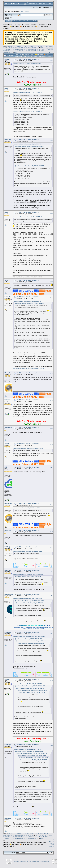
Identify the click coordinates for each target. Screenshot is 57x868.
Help (14, 21)
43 (42, 48)
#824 (51, 213)
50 (15, 49)
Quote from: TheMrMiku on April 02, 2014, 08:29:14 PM (28, 448)
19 (37, 46)
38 (32, 48)
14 (27, 46)
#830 (51, 445)
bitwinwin (8, 818)
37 (30, 48)
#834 (51, 548)
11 (22, 46)
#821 (51, 60)
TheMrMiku (8, 427)
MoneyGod (8, 373)
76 (23, 51)
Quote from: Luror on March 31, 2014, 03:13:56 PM (27, 301)
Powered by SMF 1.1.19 (21, 862)
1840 (16, 52)
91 (10, 52)
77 (25, 51)
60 (34, 49)
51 (17, 49)
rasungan (8, 530)
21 (40, 46)
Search (19, 21)
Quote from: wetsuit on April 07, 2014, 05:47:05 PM (27, 749)
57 (28, 49)
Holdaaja (8, 547)
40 (36, 48)
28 (13, 48)
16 (31, 46)
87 (43, 51)
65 (43, 49)
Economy (17, 25)
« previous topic (49, 47)
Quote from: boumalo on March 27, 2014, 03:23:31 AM (28, 93)
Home (9, 21)
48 (12, 49)
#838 (51, 680)
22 (42, 46)
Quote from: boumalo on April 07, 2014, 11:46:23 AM (28, 599)
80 (30, 51)
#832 (51, 504)
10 (20, 46)
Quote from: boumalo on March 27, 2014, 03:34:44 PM (28, 217)
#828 (51, 401)
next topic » (51, 49)
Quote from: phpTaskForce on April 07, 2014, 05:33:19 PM (29, 637)
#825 (51, 281)
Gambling (34, 25)
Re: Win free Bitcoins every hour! (28, 59)
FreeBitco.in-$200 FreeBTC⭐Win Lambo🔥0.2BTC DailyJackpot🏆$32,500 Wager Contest (27, 27)
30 (17, 48)
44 (4, 49)
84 (38, 51)
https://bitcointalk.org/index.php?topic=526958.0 (28, 368)
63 (39, 49)
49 (13, 49)
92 (12, 52)
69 (10, 51)
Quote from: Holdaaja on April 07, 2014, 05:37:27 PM (28, 684)
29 (15, 48)
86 (41, 51)
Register (29, 21)
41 (38, 48)
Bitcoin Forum (8, 25)
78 (26, 51)
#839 (51, 746)
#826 (51, 298)
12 (24, 46)
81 (32, 51)
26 (10, 48)
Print (51, 52)
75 (21, 51)
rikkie (6, 467)
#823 (51, 140)
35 (26, 48)
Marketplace (26, 25)
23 (4, 48)
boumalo (8, 140)
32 (21, 48)
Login (24, 21)
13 (25, 46)
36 (28, 48)
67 (6, 51)
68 (8, 51)
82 (34, 51)
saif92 (7, 280)
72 (15, 51)
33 (23, 48)
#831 (51, 468)
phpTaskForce (9, 594)
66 (4, 51)
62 (38, 49)
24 (6, 48)
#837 (51, 633)
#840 (51, 819)
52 (19, 49)
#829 (51, 428)
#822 (51, 89)
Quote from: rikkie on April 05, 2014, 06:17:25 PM (27, 508)
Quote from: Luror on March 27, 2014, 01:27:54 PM (27, 144)
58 (30, 49)
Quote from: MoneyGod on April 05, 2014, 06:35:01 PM (28, 575)
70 (12, 51)
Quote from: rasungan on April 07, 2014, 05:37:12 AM (28, 551)
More (35, 21)
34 (25, 48)
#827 (51, 374)
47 (10, 49)
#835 (51, 571)
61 (36, 49)
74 (19, 51)
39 (34, 48)
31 (19, 48)
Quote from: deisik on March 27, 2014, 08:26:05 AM (27, 64)
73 (17, 51)
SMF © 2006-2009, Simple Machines (39, 862)
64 (41, 49)
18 (35, 46)
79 (28, 51)
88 (4, 52)
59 (32, 49)
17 (33, 46)
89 (6, 52)
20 (38, 46)
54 (23, 49)
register (27, 11)
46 (8, 49)
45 (6, 49)
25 (8, 48)
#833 (51, 531)
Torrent (7, 18)
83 (36, 51)
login (21, 11)
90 (8, 52)
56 (26, 49)
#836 (51, 595)
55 (25, 49)
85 (39, 51)
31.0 (11, 17)
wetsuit (7, 59)
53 (21, 49)
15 (29, 46)
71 (13, 51)
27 (12, 48)
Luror (6, 88)
